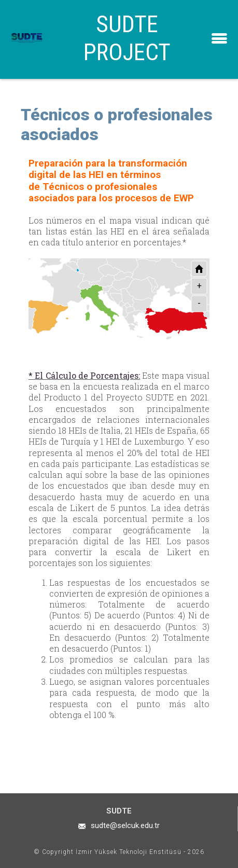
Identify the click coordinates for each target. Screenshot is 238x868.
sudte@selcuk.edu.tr (125, 825)
